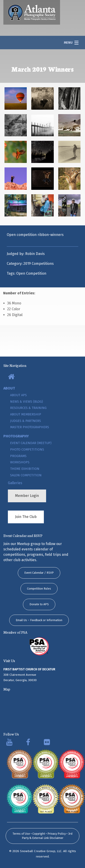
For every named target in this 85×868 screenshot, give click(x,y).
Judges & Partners (26, 421)
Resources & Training (28, 408)
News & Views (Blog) (27, 402)
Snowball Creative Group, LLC (41, 851)
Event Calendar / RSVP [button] (39, 573)
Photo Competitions (27, 450)
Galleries (15, 483)
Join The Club (26, 517)
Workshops (20, 462)
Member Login (27, 496)
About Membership (26, 414)
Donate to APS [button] (39, 604)
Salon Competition (26, 475)
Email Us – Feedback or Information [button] (39, 620)
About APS (18, 395)
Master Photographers (30, 427)
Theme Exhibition (25, 469)
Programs (18, 456)
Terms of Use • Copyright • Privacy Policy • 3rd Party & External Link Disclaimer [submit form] (42, 836)
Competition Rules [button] (39, 589)
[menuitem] (42, 377)
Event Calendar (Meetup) (31, 443)
